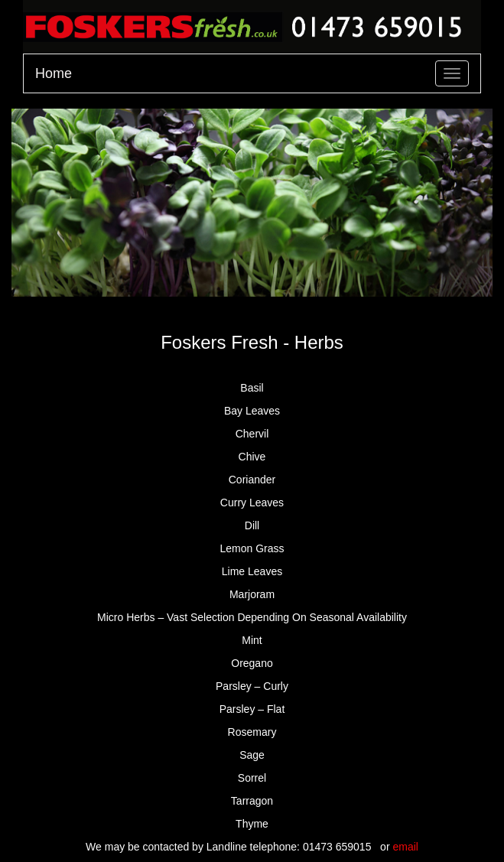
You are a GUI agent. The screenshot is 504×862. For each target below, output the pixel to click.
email (405, 847)
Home (54, 73)
